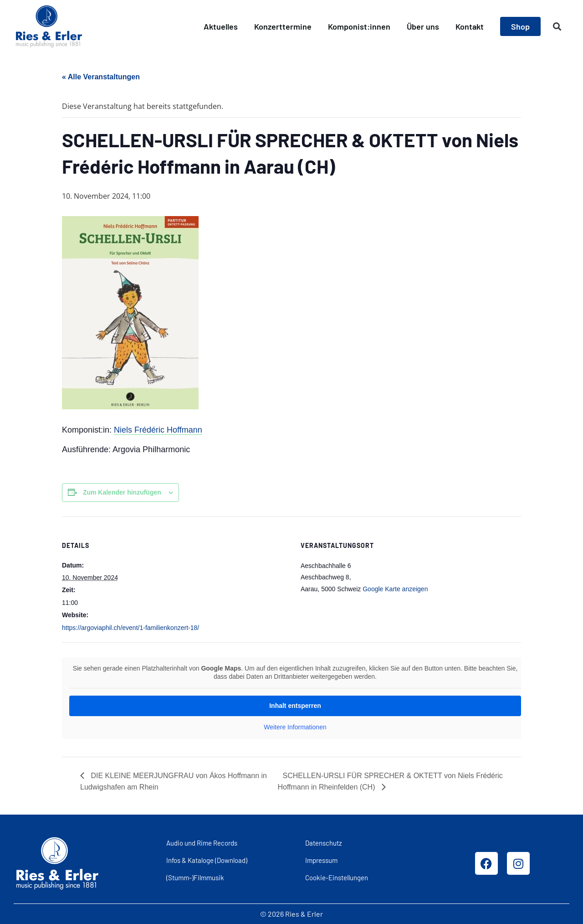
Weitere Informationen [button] (295, 727)
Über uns (423, 26)
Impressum (321, 860)
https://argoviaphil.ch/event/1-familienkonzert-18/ (130, 628)
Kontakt (470, 26)
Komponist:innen (359, 26)
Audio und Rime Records (202, 843)
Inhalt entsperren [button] (295, 706)
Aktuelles (221, 26)
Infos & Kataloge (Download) (207, 860)
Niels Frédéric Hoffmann (158, 430)
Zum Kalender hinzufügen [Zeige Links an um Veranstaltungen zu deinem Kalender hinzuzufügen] (122, 492)
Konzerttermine (283, 26)
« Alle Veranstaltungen (101, 77)
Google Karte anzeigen (395, 589)
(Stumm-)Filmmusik (195, 878)
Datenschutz (324, 843)
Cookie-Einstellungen (337, 878)
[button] (557, 27)
